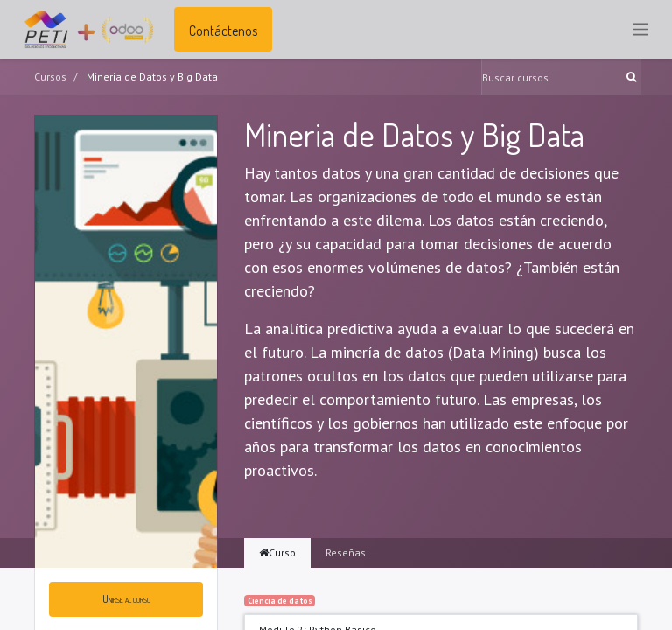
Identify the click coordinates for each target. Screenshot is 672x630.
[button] (126, 599)
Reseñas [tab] (346, 553)
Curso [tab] (277, 553)
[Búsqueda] (633, 77)
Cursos (50, 77)
